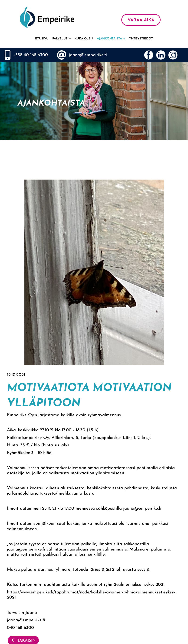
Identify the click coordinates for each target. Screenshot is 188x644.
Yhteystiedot (141, 39)
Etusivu (42, 39)
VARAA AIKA (141, 20)
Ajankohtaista (111, 39)
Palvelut (62, 39)
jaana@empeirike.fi (88, 55)
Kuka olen (84, 39)
